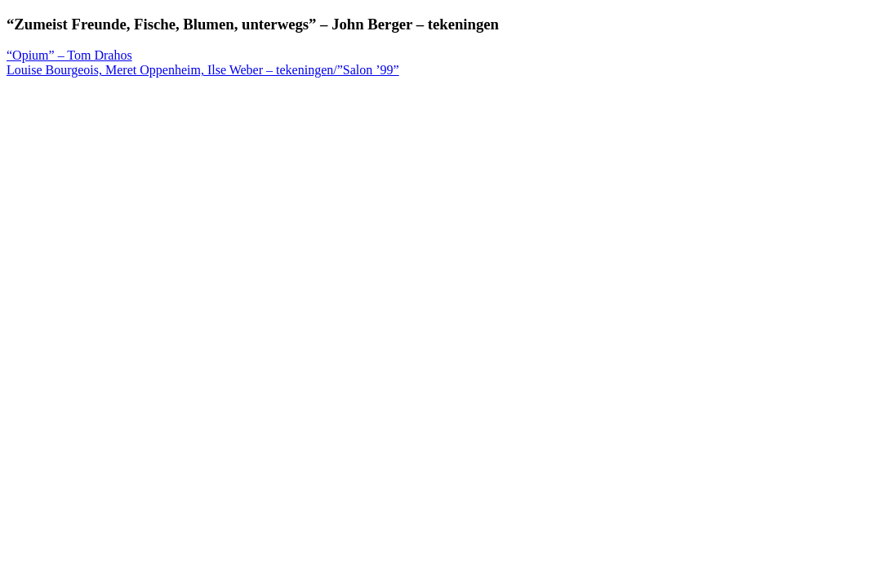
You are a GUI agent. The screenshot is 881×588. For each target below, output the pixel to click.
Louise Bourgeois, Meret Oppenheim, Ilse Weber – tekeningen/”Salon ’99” (203, 70)
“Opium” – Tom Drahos (69, 55)
